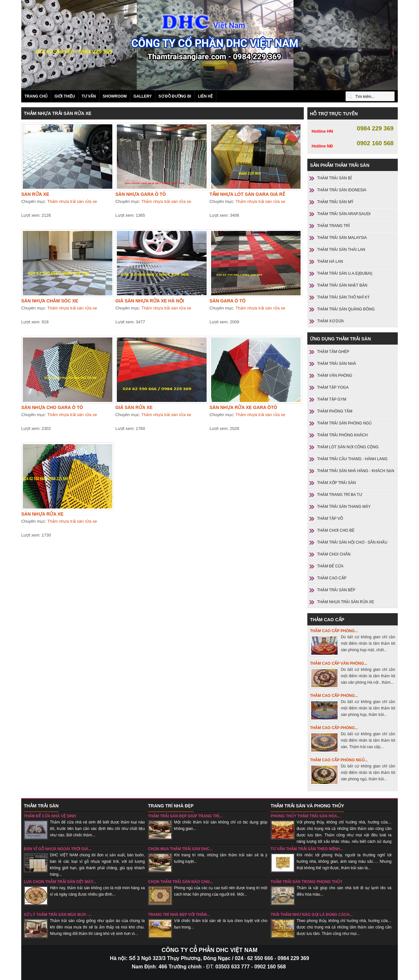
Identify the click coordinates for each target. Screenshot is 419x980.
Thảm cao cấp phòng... (334, 631)
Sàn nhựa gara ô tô (140, 194)
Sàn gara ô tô (228, 301)
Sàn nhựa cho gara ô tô (52, 407)
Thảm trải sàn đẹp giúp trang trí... (185, 816)
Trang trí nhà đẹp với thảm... (179, 915)
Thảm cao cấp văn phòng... (339, 663)
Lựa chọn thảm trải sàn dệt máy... (60, 882)
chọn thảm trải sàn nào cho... (181, 882)
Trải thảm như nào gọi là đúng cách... (312, 915)
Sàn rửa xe (35, 194)
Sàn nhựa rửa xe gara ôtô (243, 407)
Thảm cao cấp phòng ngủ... (339, 760)
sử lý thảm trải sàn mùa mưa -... (58, 915)
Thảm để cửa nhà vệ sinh (50, 816)
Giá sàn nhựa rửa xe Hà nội (149, 301)
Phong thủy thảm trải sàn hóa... (306, 816)
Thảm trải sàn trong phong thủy (307, 882)
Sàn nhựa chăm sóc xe (50, 301)
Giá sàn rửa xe (134, 407)
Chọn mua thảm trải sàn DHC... (180, 849)
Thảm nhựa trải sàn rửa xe (72, 201)
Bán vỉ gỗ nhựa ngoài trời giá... (58, 849)
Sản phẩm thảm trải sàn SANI (209, 45)
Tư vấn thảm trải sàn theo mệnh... (307, 849)
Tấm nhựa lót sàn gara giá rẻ (247, 194)
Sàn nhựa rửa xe (42, 514)
